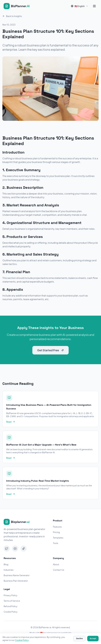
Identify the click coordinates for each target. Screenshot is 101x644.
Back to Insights (12, 16)
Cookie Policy (11, 612)
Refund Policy (11, 606)
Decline (79, 638)
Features (57, 527)
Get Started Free (50, 350)
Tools (56, 543)
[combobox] (80, 6)
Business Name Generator (17, 575)
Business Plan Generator (16, 581)
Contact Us (59, 570)
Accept (93, 638)
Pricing (56, 532)
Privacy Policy (10, 595)
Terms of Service (12, 601)
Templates (58, 538)
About (56, 564)
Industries (9, 570)
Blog (6, 564)
